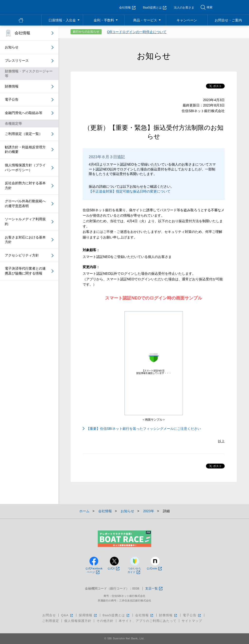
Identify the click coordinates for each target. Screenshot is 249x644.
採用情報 (88, 615)
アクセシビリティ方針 (22, 255)
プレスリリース (17, 61)
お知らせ (12, 47)
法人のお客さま (184, 8)
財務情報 (12, 86)
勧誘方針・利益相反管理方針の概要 (25, 150)
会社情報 (127, 8)
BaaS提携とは (155, 8)
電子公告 (12, 99)
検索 (210, 7)
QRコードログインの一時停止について (137, 32)
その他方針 (105, 621)
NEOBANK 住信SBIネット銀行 (33, 7)
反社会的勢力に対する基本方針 (25, 185)
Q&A (67, 615)
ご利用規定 (51, 621)
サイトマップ (192, 621)
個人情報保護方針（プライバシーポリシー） (25, 168)
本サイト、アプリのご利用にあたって (148, 621)
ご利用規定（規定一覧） (24, 134)
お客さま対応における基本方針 (25, 240)
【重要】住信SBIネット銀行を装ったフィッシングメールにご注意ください (144, 429)
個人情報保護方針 (78, 621)
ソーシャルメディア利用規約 (25, 221)
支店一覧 (154, 589)
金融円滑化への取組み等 (24, 113)
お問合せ (49, 615)
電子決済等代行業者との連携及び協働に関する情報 (25, 271)
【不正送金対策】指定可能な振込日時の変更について (130, 191)
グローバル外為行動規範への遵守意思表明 (25, 203)
